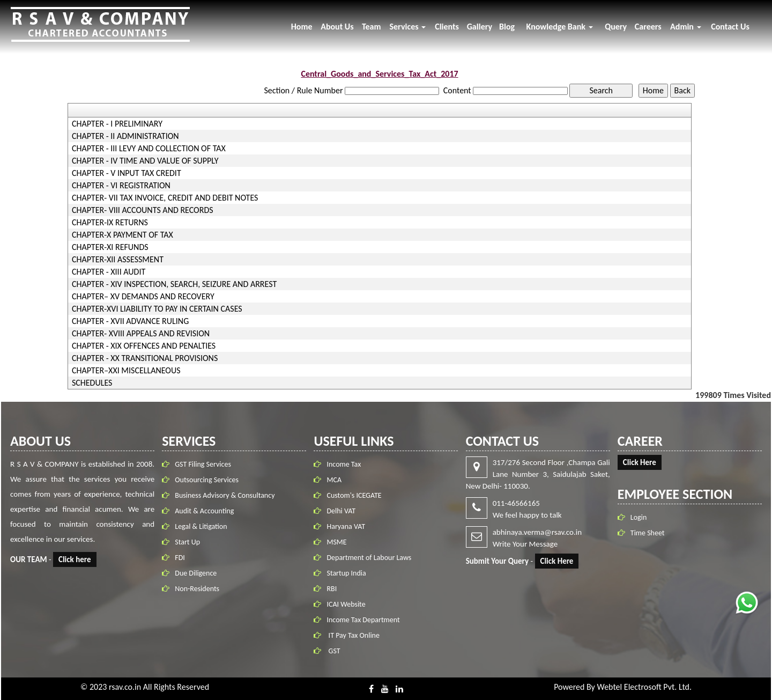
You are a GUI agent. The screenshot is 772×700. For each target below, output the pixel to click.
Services (407, 27)
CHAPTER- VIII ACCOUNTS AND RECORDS (143, 210)
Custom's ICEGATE (354, 493)
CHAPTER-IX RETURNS (110, 223)
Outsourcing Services (209, 480)
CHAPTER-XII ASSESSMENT (118, 260)
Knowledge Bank (560, 27)
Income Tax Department (363, 618)
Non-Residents (199, 589)
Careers (648, 27)
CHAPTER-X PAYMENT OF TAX (123, 235)
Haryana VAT (346, 524)
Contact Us (730, 27)
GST (333, 649)
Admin (685, 27)
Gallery (480, 27)
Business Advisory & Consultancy (227, 495)
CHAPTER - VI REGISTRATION (121, 186)
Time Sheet (645, 533)
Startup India (346, 571)
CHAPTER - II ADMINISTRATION (125, 136)
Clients (447, 27)
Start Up (190, 542)
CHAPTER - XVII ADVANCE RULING (130, 321)
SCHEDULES (92, 383)
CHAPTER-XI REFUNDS (110, 247)
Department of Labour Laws (369, 555)
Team (372, 27)
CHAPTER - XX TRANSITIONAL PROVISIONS (145, 358)
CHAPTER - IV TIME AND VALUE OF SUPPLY (145, 161)
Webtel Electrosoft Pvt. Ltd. (644, 687)
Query (616, 27)
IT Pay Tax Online (353, 633)
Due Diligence (198, 573)
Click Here (555, 561)
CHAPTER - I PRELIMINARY (117, 124)
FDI (182, 558)
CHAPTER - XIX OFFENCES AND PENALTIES (144, 346)
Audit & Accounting (206, 511)
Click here (77, 559)
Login (636, 517)
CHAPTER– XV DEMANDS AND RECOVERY (143, 297)
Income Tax (344, 462)
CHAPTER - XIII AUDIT (109, 272)
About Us (337, 27)
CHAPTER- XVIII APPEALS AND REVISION (141, 334)
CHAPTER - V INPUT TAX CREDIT (127, 173)
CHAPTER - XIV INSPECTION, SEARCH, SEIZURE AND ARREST (174, 284)
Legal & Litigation (203, 526)
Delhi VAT (341, 509)
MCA (334, 478)
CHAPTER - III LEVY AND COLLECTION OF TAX (149, 149)
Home (302, 27)
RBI (332, 587)
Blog (507, 27)
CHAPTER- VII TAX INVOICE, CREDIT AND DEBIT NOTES (165, 198)
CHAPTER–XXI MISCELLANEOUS (126, 371)
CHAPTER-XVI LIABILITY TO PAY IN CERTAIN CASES (157, 309)
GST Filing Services (205, 464)
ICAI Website (346, 602)
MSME (336, 540)
